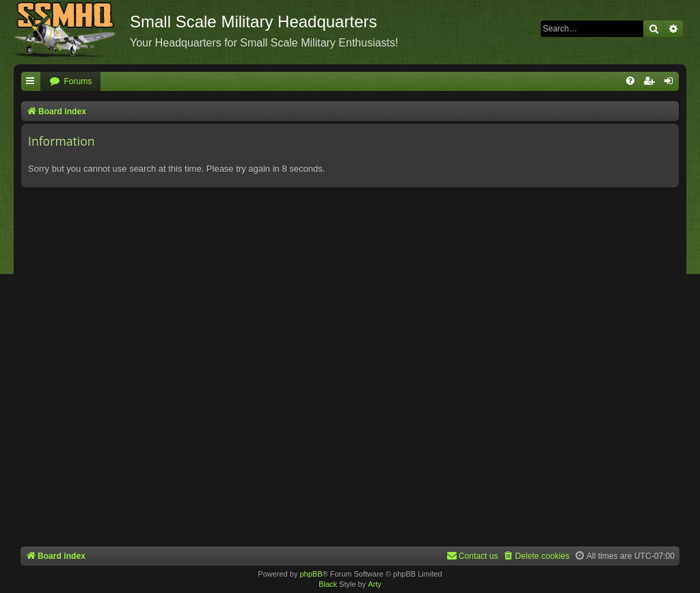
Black (328, 584)
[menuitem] (70, 82)
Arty (375, 584)
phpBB (311, 574)
